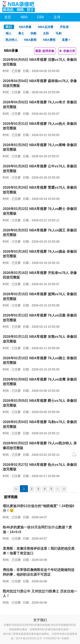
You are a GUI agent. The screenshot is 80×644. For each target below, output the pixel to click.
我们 (9, 27)
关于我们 (40, 620)
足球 (57, 17)
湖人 (9, 33)
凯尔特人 (12, 40)
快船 (33, 33)
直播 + (66, 40)
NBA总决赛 (45, 27)
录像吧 (65, 638)
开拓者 (64, 27)
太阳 (46, 33)
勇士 (21, 33)
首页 (8, 17)
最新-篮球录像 (45, 51)
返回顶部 (74, 455)
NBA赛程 (49, 40)
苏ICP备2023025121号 (29, 638)
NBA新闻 (30, 40)
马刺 (58, 33)
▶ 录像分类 (67, 51)
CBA (41, 17)
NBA (24, 17)
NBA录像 (25, 27)
